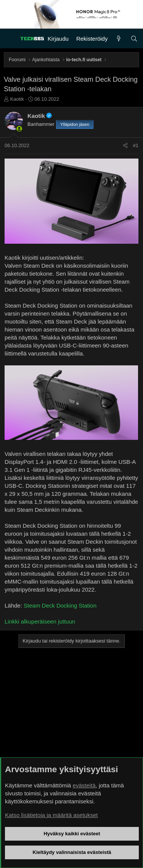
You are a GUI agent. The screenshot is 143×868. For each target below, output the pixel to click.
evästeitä (84, 785)
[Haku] (134, 39)
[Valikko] (10, 39)
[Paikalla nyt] (19, 129)
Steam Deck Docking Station (60, 605)
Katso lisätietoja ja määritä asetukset (51, 815)
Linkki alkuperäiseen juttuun (40, 621)
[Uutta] (119, 39)
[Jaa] (125, 146)
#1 (136, 145)
